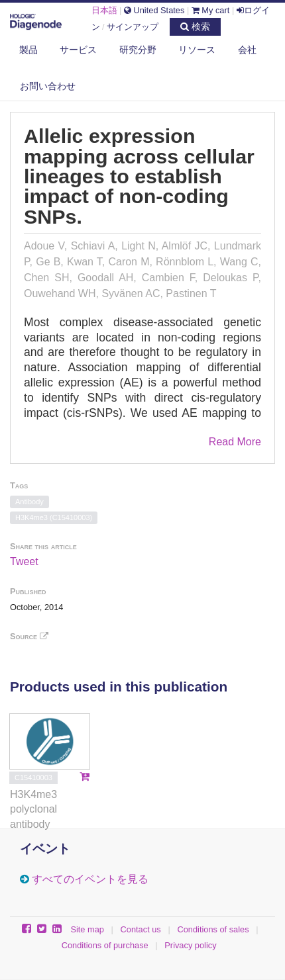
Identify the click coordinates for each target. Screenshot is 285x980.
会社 (247, 50)
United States (154, 10)
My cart (211, 10)
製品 (28, 50)
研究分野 (138, 50)
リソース (197, 50)
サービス (78, 50)
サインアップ (133, 27)
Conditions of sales (213, 929)
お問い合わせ (48, 86)
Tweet (24, 561)
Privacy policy (190, 945)
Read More (235, 442)
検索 (195, 26)
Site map (87, 929)
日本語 (104, 10)
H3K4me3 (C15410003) (54, 517)
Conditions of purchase (105, 945)
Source (29, 636)
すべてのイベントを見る (90, 879)
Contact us (141, 929)
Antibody (29, 502)
